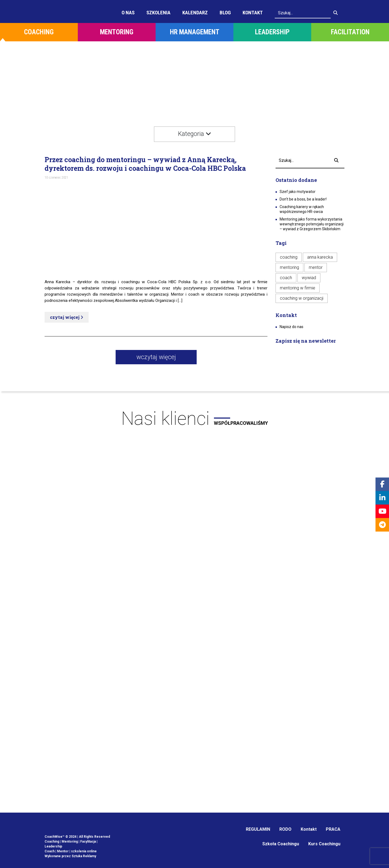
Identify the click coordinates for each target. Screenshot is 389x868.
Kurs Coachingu (324, 844)
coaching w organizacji (302, 298)
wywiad (309, 278)
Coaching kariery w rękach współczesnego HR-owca (302, 209)
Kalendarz (195, 13)
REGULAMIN (258, 829)
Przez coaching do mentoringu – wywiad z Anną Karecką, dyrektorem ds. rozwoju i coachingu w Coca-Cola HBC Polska (145, 164)
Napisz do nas (291, 327)
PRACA (333, 829)
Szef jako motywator (298, 192)
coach (286, 278)
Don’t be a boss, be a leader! (303, 199)
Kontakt (253, 13)
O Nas (128, 13)
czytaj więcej (67, 317)
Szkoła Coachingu (281, 844)
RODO (285, 829)
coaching (289, 257)
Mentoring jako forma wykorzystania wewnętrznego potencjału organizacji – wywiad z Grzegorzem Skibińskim (312, 224)
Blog (225, 13)
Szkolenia (158, 13)
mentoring (289, 267)
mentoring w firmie (298, 288)
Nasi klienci (194, 419)
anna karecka (320, 257)
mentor (316, 267)
